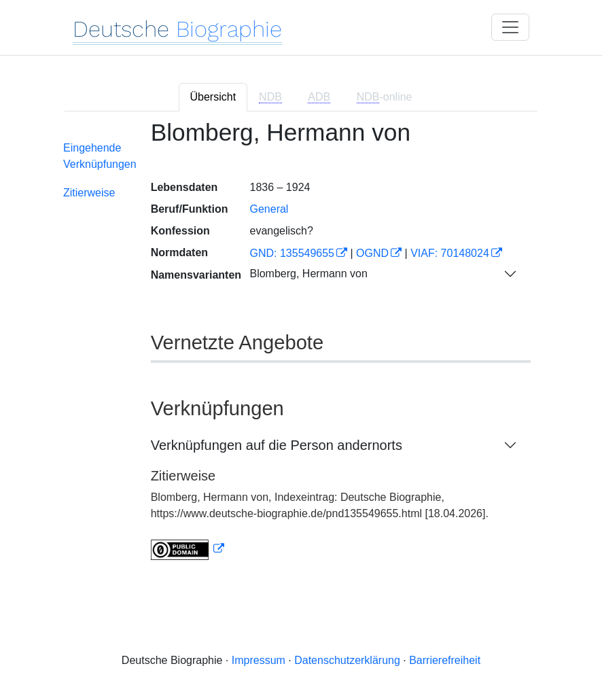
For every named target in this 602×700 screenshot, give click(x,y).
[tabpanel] (301, 348)
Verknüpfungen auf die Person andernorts (277, 445)
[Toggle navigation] (510, 27)
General (269, 209)
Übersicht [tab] (213, 97)
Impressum (259, 660)
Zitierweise (89, 193)
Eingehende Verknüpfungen (100, 156)
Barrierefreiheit (445, 660)
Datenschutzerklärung (347, 660)
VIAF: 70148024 (450, 253)
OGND (372, 253)
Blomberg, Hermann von (308, 274)
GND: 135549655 (292, 253)
